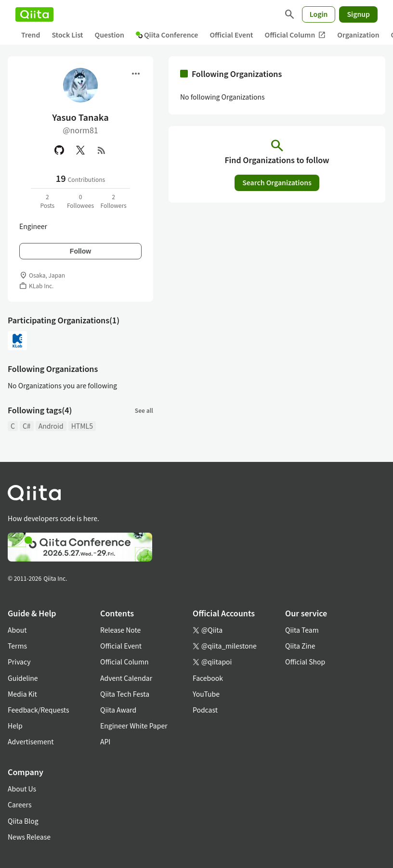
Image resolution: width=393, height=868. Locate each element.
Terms (17, 646)
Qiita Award (118, 710)
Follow (80, 251)
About (17, 630)
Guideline (23, 678)
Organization (358, 35)
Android (51, 426)
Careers (20, 804)
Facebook (208, 678)
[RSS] (102, 150)
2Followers (114, 201)
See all (144, 410)
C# (27, 426)
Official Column (295, 35)
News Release (29, 837)
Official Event (231, 35)
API (105, 741)
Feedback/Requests (39, 710)
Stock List (67, 35)
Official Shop (305, 662)
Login (319, 14)
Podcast (205, 710)
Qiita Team (302, 630)
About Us (22, 789)
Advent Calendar (126, 678)
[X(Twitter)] (80, 150)
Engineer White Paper (134, 726)
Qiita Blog (23, 821)
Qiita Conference (167, 35)
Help (15, 726)
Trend (31, 35)
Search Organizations (277, 182)
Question (110, 35)
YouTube (206, 694)
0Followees (80, 201)
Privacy (19, 662)
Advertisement (31, 741)
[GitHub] (59, 150)
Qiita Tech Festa (125, 694)
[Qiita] (34, 14)
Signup (358, 14)
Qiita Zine (300, 646)
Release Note (120, 630)
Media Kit (22, 694)
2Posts (47, 201)
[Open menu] (136, 74)
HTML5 (82, 426)
